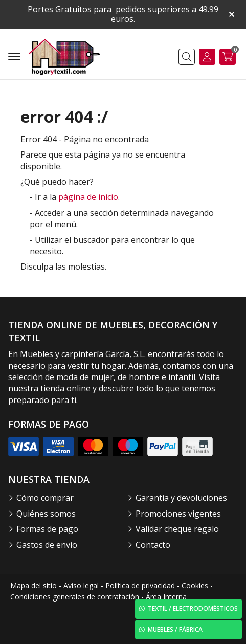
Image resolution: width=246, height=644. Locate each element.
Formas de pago (47, 529)
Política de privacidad (140, 585)
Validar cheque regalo (177, 529)
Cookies (195, 585)
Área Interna (166, 597)
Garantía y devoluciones (181, 498)
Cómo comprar (45, 498)
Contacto (153, 545)
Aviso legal (81, 585)
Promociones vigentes (178, 514)
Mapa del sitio (33, 585)
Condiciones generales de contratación (75, 597)
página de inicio (88, 197)
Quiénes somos (46, 514)
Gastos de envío (47, 545)
